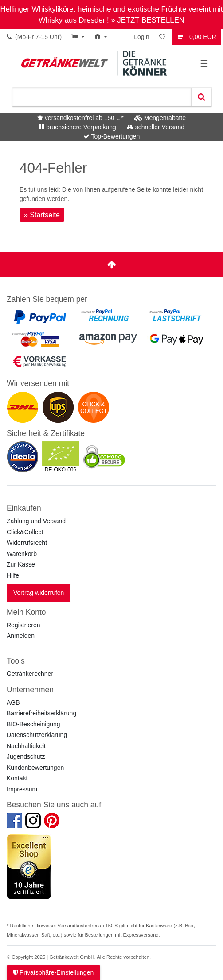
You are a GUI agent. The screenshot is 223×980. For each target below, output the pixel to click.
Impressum (22, 789)
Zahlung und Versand (36, 521)
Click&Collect (25, 532)
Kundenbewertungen (35, 768)
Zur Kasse (21, 564)
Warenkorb (22, 554)
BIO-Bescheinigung (33, 724)
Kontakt (17, 778)
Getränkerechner (30, 674)
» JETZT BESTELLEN (148, 20)
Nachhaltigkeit (26, 746)
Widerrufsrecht (27, 543)
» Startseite (42, 215)
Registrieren (23, 625)
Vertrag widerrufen (39, 593)
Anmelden (21, 636)
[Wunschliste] (163, 37)
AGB (13, 702)
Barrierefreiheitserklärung (41, 713)
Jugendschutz (26, 756)
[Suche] (201, 97)
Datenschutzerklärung (37, 735)
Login (141, 37)
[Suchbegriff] (102, 97)
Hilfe (13, 575)
